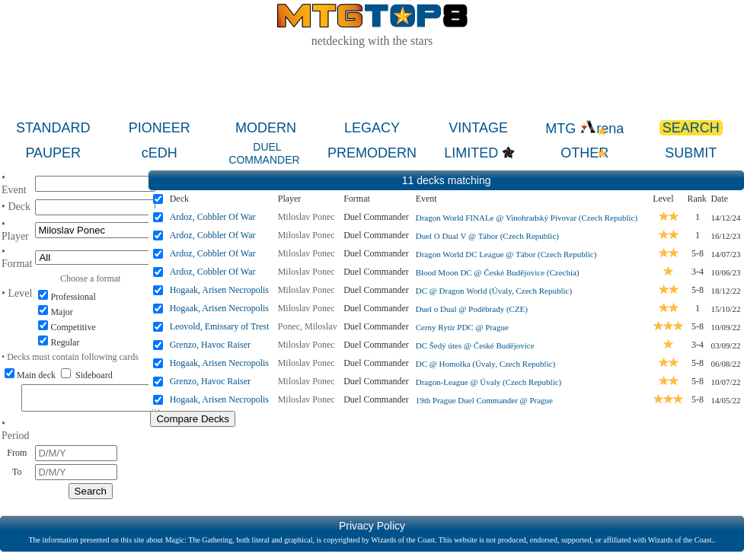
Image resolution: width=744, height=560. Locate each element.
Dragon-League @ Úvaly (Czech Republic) (489, 382)
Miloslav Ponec (307, 217)
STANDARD (53, 128)
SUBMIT (691, 153)
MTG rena (584, 129)
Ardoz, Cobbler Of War (213, 217)
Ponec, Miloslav (308, 326)
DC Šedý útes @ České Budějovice (475, 345)
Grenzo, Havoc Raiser (210, 345)
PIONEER (160, 128)
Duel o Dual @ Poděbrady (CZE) (472, 309)
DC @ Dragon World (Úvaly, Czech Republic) (494, 291)
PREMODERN (372, 153)
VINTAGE (478, 128)
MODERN (266, 128)
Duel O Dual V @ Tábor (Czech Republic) (487, 236)
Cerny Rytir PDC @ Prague (462, 327)
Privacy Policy (372, 530)
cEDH (160, 153)
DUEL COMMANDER (264, 153)
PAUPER (53, 153)
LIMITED (471, 153)
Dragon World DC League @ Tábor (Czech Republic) (506, 254)
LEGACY (372, 128)
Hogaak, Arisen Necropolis (219, 290)
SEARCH (691, 128)
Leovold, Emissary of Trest (220, 326)
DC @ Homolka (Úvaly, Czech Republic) (486, 364)
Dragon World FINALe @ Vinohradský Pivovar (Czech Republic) (527, 218)
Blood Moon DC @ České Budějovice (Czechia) (498, 272)
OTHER (584, 153)
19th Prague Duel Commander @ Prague (484, 400)
